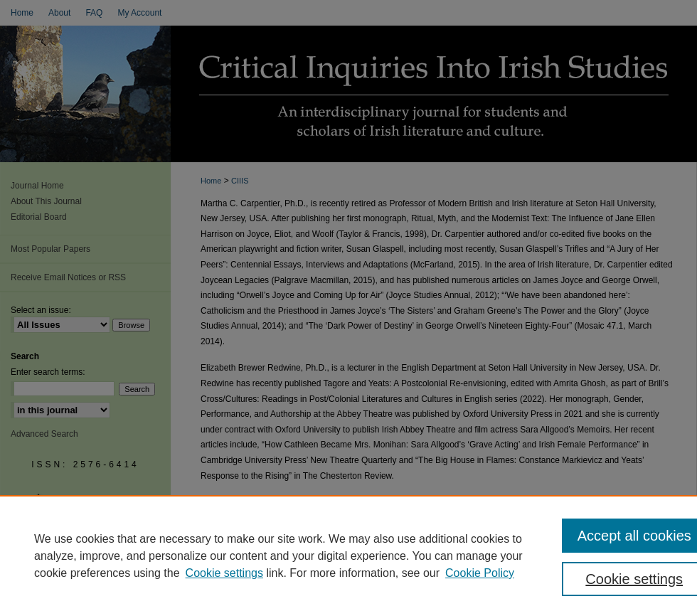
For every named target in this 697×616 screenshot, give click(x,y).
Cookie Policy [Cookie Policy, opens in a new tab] (480, 573)
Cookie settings (224, 573)
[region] (348, 556)
